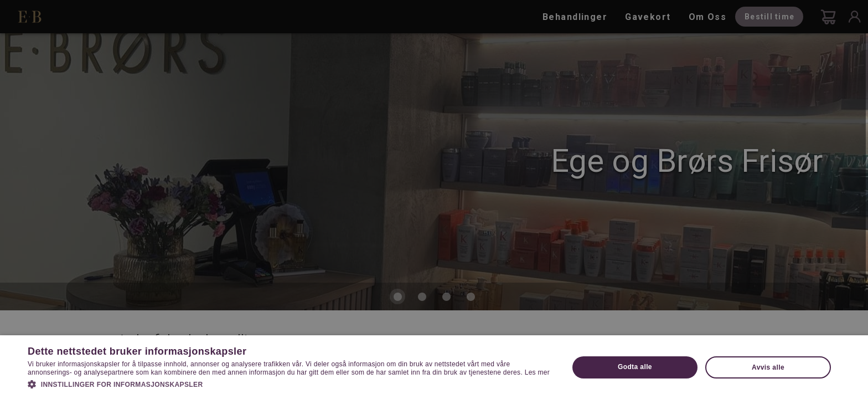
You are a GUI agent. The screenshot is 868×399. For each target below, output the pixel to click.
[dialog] (434, 199)
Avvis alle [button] (768, 367)
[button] (290, 383)
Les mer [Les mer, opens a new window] (537, 372)
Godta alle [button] (635, 367)
